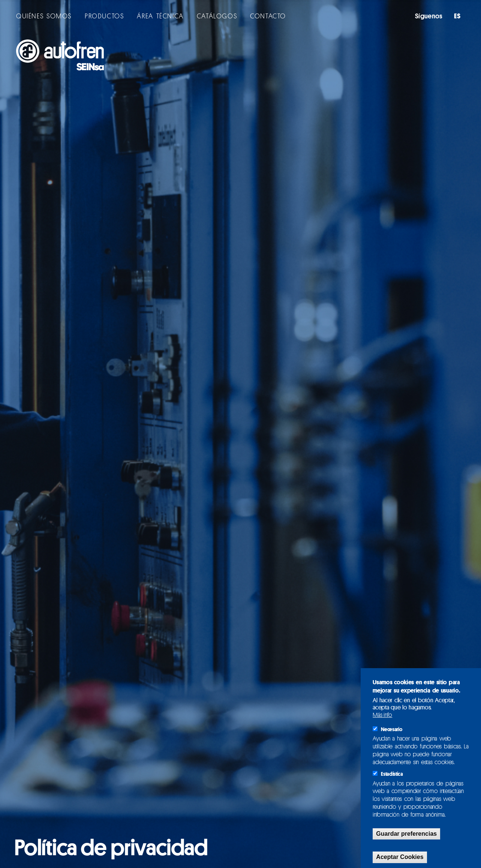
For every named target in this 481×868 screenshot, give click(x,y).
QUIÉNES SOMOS (44, 16)
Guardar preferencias (406, 834)
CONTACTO (268, 16)
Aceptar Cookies (400, 857)
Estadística (392, 774)
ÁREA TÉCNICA (160, 16)
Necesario (391, 729)
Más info (382, 715)
